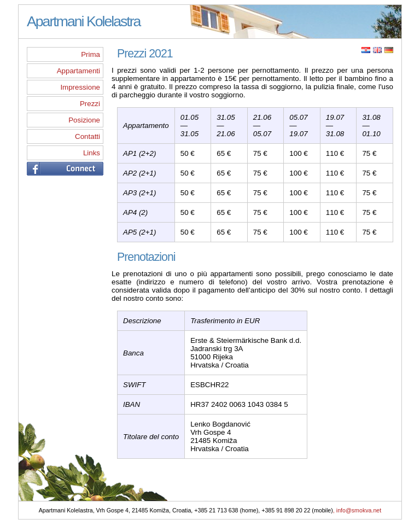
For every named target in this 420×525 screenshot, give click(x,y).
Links (92, 153)
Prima (91, 54)
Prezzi (90, 104)
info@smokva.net (359, 511)
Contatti (87, 136)
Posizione (84, 120)
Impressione (80, 87)
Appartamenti (78, 71)
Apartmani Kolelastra (83, 21)
